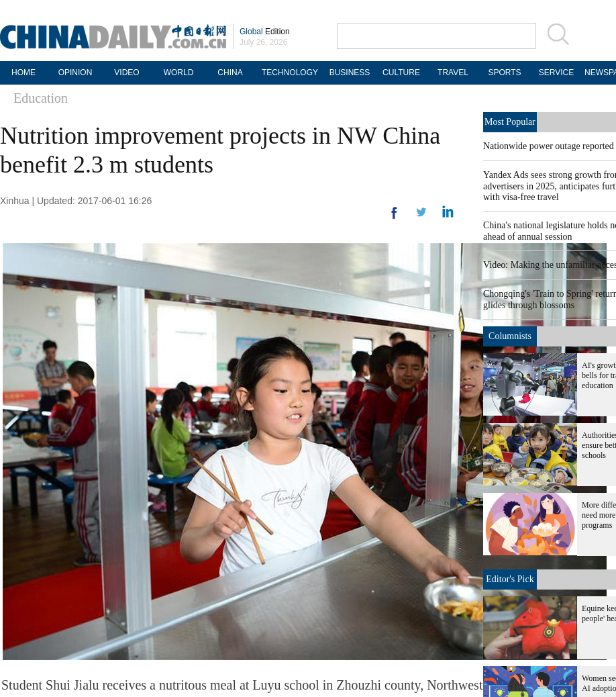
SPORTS (504, 73)
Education (41, 98)
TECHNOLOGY (290, 73)
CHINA (230, 73)
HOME (23, 73)
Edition (265, 32)
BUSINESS (350, 73)
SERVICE (556, 73)
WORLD (179, 73)
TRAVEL (453, 73)
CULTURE (401, 73)
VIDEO (126, 73)
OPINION (75, 73)
